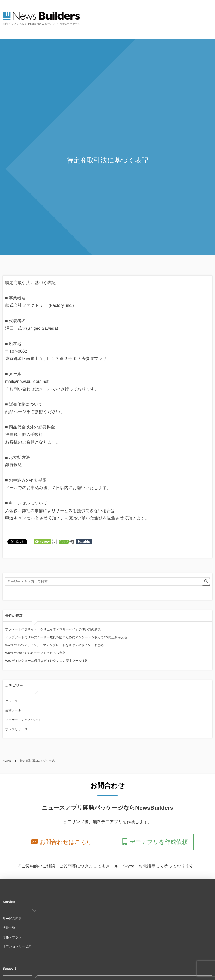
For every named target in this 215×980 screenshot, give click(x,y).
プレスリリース (16, 729)
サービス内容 (12, 919)
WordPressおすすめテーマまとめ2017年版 (35, 653)
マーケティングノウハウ (23, 720)
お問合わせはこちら (68, 842)
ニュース (12, 701)
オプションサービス (17, 946)
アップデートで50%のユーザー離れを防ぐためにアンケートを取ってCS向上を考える (66, 637)
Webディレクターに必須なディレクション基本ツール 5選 (46, 661)
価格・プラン (12, 937)
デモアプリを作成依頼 (157, 842)
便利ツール (13, 710)
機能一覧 (9, 928)
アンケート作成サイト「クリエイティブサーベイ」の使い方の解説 (53, 629)
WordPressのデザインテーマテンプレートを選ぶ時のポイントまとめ (54, 645)
